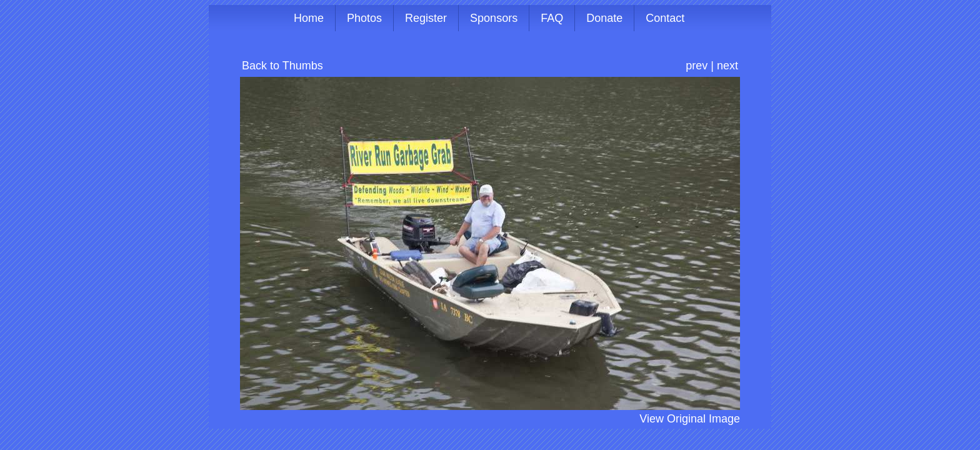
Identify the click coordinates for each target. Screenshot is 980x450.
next (727, 66)
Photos (364, 18)
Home (309, 18)
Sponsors (494, 18)
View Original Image (690, 419)
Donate (604, 18)
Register (426, 18)
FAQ (552, 18)
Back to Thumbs (282, 66)
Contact (665, 18)
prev (697, 66)
